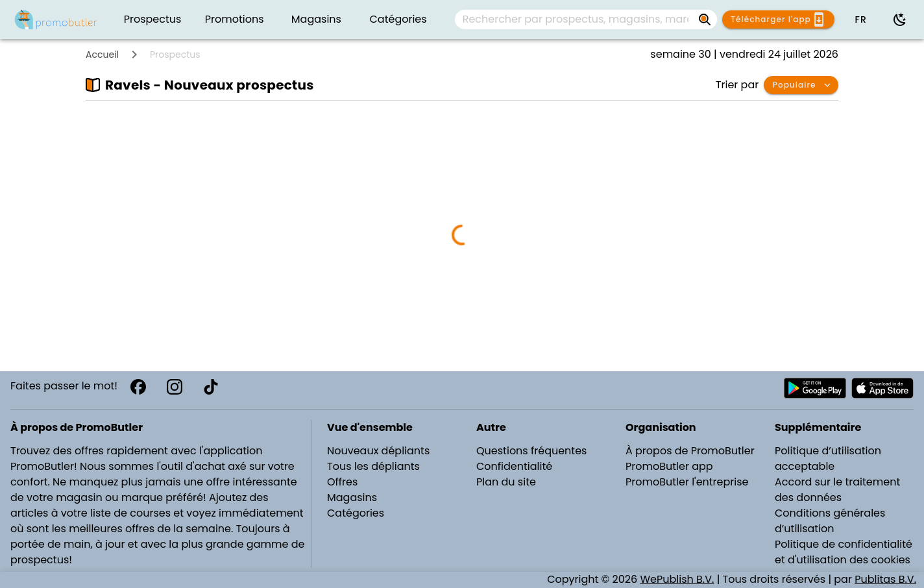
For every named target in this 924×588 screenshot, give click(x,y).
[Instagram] (175, 387)
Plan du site (506, 482)
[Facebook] (138, 387)
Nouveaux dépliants (378, 451)
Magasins (352, 497)
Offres (342, 482)
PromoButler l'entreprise (687, 482)
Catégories (356, 513)
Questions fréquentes (531, 451)
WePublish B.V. (677, 579)
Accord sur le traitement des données (837, 490)
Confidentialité (514, 466)
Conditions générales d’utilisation (830, 521)
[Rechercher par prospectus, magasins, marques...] (705, 19)
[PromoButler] (56, 19)
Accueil (102, 55)
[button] (860, 19)
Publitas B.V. (885, 579)
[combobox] (586, 19)
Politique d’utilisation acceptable (828, 459)
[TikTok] (211, 387)
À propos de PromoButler (690, 451)
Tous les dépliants (373, 466)
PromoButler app (669, 466)
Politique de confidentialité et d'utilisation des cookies (844, 552)
